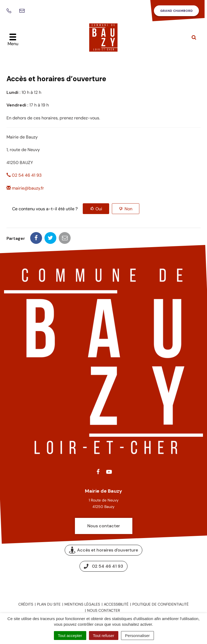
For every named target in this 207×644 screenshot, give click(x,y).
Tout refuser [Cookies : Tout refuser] (104, 636)
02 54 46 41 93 (24, 175)
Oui (99, 209)
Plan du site (49, 604)
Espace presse (104, 584)
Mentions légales (82, 604)
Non (128, 209)
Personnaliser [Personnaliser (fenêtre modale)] (137, 636)
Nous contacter (104, 526)
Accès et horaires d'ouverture (103, 550)
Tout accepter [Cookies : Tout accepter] (70, 636)
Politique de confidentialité (161, 604)
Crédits (26, 604)
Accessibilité (116, 604)
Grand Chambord (176, 11)
